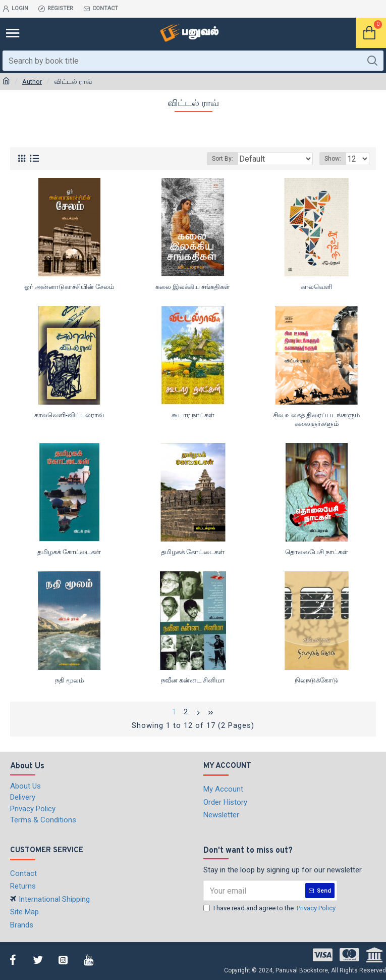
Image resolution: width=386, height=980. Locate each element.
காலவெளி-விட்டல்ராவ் (69, 415)
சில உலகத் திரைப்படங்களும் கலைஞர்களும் (316, 419)
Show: (333, 159)
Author (32, 82)
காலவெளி (316, 287)
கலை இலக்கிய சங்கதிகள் (193, 287)
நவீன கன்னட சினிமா (193, 680)
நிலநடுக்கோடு (316, 680)
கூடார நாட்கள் (193, 415)
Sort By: (223, 159)
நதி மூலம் (69, 680)
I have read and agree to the (270, 908)
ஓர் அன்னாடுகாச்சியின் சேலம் (69, 287)
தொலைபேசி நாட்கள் (317, 552)
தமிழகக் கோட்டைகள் (69, 552)
